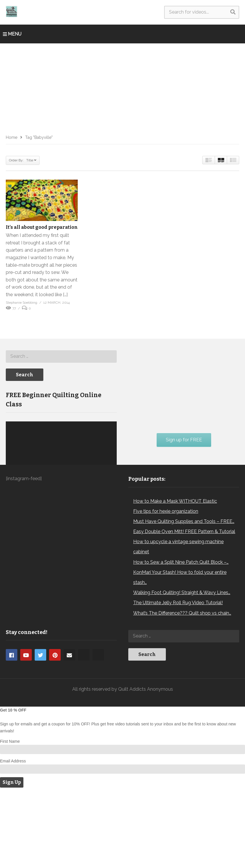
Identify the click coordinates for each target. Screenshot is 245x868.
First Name (10, 818)
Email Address (13, 838)
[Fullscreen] (109, 519)
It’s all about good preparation (42, 227)
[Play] (13, 519)
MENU (12, 34)
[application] (61, 493)
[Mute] (100, 519)
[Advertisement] (122, 87)
